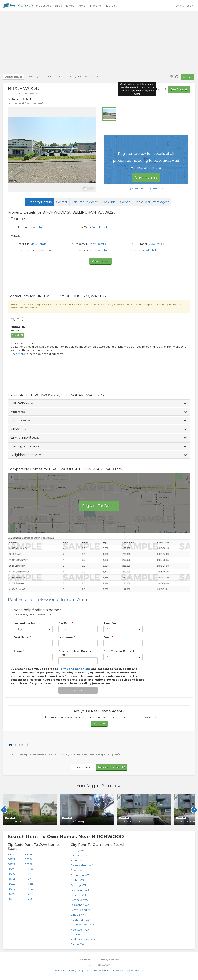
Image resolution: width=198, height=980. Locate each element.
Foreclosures (43, 6)
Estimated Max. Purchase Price (76, 653)
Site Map (140, 970)
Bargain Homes (64, 6)
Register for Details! (111, 767)
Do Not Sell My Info (122, 970)
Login (190, 6)
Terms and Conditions (98, 970)
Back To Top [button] (83, 767)
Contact (187, 77)
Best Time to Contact (119, 651)
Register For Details (99, 506)
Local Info (109, 202)
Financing (95, 6)
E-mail (17, 335)
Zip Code (66, 623)
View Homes (146, 177)
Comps (125, 202)
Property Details (40, 202)
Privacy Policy (76, 970)
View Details (36, 227)
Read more (18, 354)
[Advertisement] (99, 43)
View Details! (100, 261)
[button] (99, 403)
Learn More (99, 723)
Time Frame (112, 623)
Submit (78, 690)
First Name (22, 637)
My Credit (111, 6)
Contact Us (60, 970)
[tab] (99, 403)
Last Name (67, 637)
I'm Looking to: (24, 623)
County (55, 76)
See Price (179, 89)
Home (81, 6)
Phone (19, 651)
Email (108, 637)
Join (178, 6)
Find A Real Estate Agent (152, 202)
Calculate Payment (85, 202)
